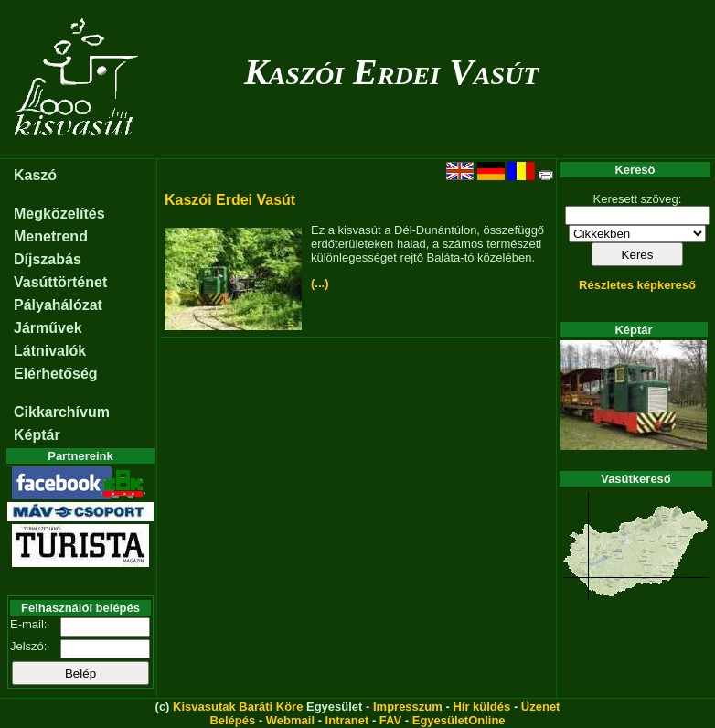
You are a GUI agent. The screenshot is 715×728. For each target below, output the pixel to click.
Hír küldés (481, 707)
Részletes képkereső (637, 285)
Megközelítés (59, 214)
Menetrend (51, 236)
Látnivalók (50, 351)
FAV (390, 720)
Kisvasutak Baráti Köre (238, 707)
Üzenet (541, 707)
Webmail (290, 720)
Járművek (48, 328)
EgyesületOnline (459, 720)
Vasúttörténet (60, 282)
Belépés (232, 720)
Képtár (37, 435)
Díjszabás (48, 259)
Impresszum (408, 707)
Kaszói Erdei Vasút (392, 72)
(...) (320, 283)
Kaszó (35, 175)
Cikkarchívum (62, 412)
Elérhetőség (56, 374)
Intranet (347, 720)
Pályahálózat (58, 305)
